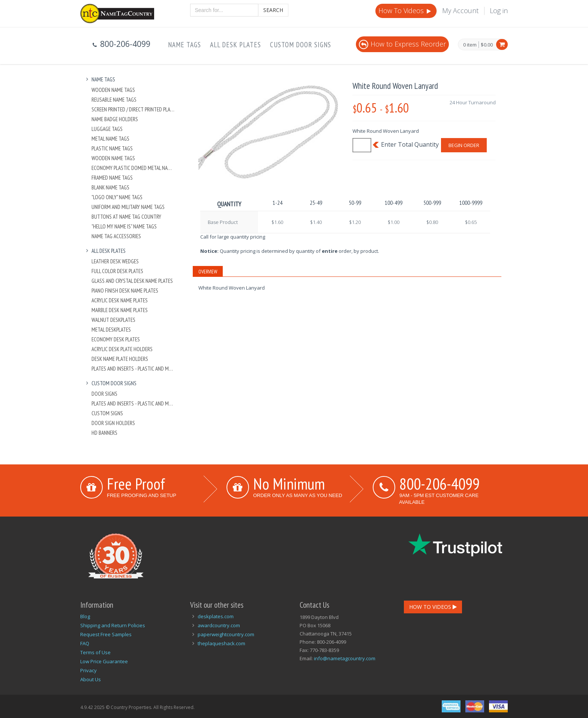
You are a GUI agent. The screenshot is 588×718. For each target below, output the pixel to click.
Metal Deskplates (111, 330)
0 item (470, 45)
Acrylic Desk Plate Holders (122, 349)
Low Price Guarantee (104, 661)
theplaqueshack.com (221, 643)
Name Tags (184, 45)
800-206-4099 (439, 484)
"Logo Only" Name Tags (117, 197)
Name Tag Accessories (116, 236)
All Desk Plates (235, 45)
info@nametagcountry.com (345, 658)
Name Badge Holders (115, 119)
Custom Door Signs (301, 45)
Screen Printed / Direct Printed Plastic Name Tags (133, 109)
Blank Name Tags (110, 187)
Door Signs (104, 394)
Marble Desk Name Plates (120, 310)
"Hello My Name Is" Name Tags (124, 226)
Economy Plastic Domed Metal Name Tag (133, 168)
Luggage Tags (107, 129)
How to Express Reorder (402, 44)
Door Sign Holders (113, 423)
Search (273, 10)
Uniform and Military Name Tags (128, 207)
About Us (91, 679)
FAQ (85, 643)
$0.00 (487, 45)
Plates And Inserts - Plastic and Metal (133, 369)
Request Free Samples (106, 634)
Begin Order (464, 145)
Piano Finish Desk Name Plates (125, 291)
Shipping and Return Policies (113, 625)
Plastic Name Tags (112, 148)
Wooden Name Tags (113, 90)
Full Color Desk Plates (117, 271)
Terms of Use (95, 652)
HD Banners (104, 433)
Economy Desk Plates (116, 339)
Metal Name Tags (110, 139)
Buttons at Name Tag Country (126, 217)
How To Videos (405, 11)
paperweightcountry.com (226, 634)
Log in (499, 11)
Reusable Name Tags (114, 100)
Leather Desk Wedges (115, 261)
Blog (85, 616)
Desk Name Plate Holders (120, 359)
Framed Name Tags (112, 178)
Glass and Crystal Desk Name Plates (132, 281)
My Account (460, 11)
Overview (208, 272)
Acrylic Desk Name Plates (120, 300)
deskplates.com (216, 616)
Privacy (88, 670)
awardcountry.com (219, 625)
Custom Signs (107, 413)
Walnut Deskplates (113, 320)
